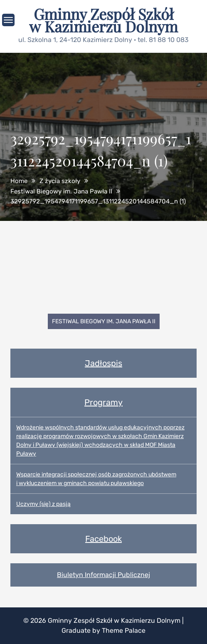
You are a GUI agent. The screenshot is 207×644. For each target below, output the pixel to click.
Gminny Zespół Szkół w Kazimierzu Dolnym (103, 20)
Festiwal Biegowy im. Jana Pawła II (104, 321)
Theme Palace (124, 630)
